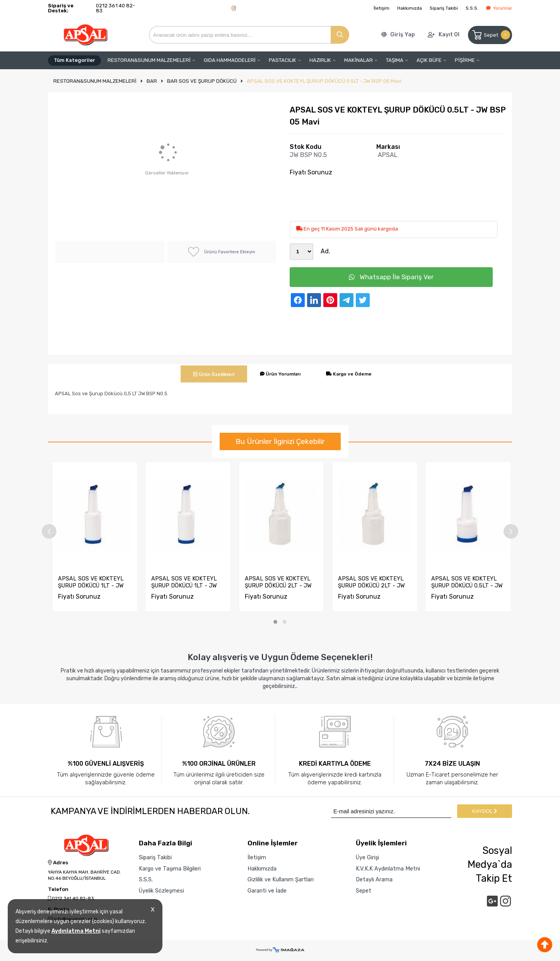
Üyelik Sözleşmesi (161, 891)
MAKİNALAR (359, 60)
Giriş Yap (403, 35)
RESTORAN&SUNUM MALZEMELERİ (149, 60)
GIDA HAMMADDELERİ (230, 60)
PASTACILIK (283, 60)
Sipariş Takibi (444, 8)
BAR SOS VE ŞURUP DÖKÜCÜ (202, 81)
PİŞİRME (465, 60)
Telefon (58, 889)
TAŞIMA (395, 60)
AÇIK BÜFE (429, 60)
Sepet (491, 35)
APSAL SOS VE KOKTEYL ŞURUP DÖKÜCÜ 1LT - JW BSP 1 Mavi (91, 582)
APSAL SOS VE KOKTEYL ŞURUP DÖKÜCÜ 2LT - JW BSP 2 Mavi (278, 582)
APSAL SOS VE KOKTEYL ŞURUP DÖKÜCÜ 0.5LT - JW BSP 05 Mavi (324, 81)
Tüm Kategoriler (74, 60)
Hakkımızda (410, 8)
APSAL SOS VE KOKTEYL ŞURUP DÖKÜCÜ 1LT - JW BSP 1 (184, 582)
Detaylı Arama (374, 879)
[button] (275, 622)
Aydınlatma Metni (76, 931)
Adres (58, 863)
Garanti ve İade (267, 891)
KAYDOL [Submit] (485, 811)
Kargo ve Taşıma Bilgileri (170, 869)
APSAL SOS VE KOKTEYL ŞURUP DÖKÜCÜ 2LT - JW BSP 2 (371, 582)
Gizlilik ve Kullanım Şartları (281, 879)
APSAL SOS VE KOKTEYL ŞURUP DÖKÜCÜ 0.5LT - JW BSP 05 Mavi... (467, 582)
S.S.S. (472, 8)
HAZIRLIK (320, 60)
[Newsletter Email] (391, 811)
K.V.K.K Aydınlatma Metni (388, 869)
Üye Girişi (367, 857)
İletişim (382, 8)
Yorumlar (499, 8)
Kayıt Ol (449, 35)
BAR (152, 81)
